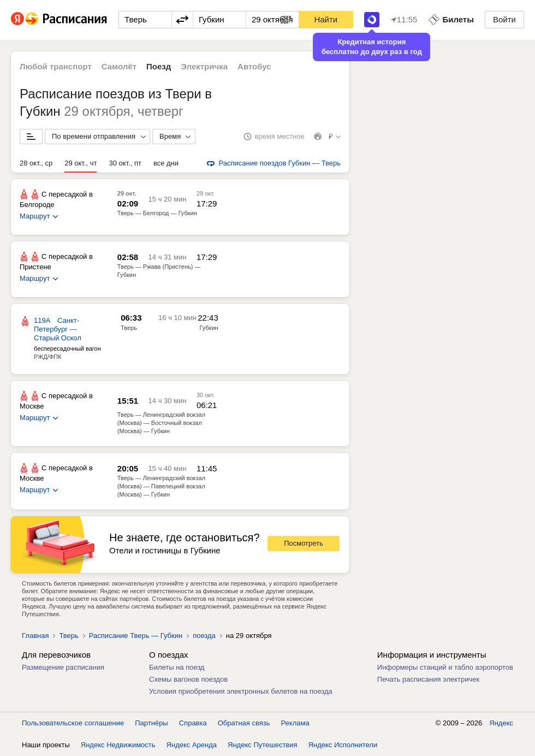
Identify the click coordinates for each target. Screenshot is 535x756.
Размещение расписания (63, 667)
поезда (204, 636)
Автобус (254, 66)
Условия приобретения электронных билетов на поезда (241, 691)
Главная (35, 636)
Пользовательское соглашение (73, 723)
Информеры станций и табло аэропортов (445, 667)
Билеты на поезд (177, 667)
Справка (193, 723)
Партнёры (151, 723)
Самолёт (119, 66)
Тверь (69, 636)
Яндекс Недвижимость (118, 745)
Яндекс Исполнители (343, 745)
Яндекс (501, 723)
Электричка (204, 66)
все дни (166, 163)
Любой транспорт (56, 66)
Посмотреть (304, 543)
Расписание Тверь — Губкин (136, 636)
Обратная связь (244, 723)
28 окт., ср (36, 163)
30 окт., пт (125, 163)
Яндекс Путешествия (263, 745)
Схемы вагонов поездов (188, 679)
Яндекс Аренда (192, 745)
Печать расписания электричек (428, 679)
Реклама (295, 723)
